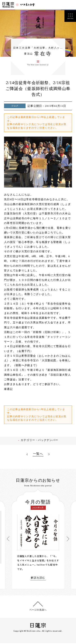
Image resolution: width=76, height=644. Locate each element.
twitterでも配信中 (47, 567)
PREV (27, 456)
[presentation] (8, 540)
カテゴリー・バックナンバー (40, 442)
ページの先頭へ (38, 610)
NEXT (49, 456)
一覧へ (38, 456)
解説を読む (38, 580)
